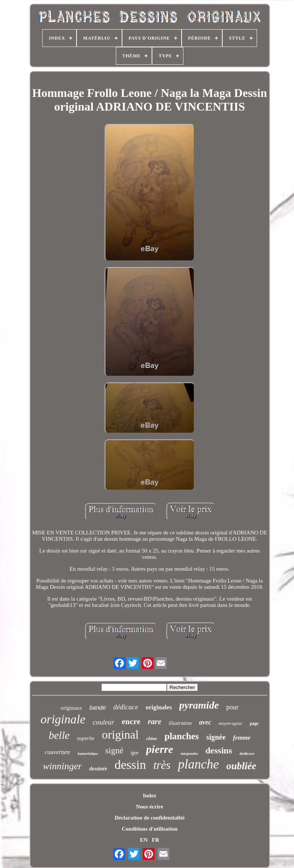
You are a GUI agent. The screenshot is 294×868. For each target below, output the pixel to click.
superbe (86, 738)
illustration (180, 723)
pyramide (199, 705)
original (121, 734)
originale (63, 719)
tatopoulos (189, 753)
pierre (160, 749)
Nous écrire (150, 807)
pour (232, 707)
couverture (58, 752)
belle (59, 735)
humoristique (88, 754)
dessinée (98, 769)
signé (114, 751)
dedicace (247, 753)
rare (155, 722)
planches (182, 736)
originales (159, 707)
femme (242, 738)
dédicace (126, 707)
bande (98, 708)
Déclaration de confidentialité (150, 818)
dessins (219, 750)
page (254, 723)
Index (150, 796)
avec (205, 722)
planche (198, 764)
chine (152, 738)
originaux (71, 708)
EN (144, 840)
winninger (62, 766)
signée (216, 737)
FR (156, 840)
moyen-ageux (230, 723)
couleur (104, 722)
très (162, 765)
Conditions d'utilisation (149, 829)
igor (135, 753)
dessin (130, 765)
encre (131, 721)
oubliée (241, 766)
